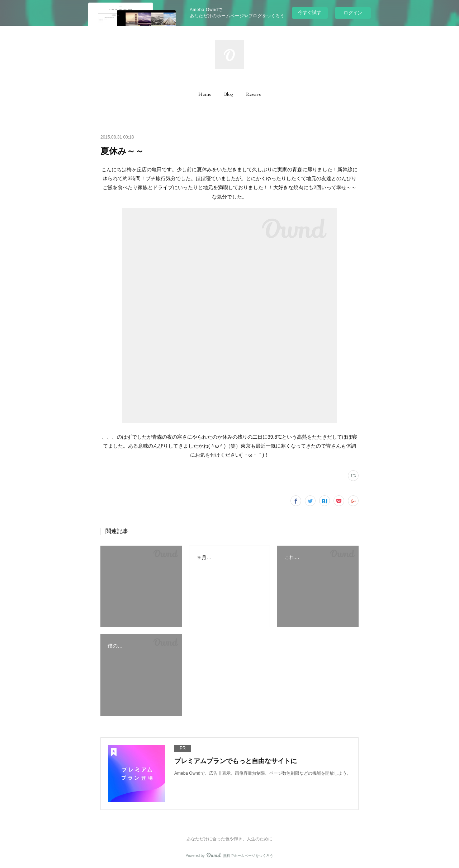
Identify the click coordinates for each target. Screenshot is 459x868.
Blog (229, 94)
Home (205, 94)
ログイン (353, 13)
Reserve (254, 94)
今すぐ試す (310, 12)
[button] (205, 94)
